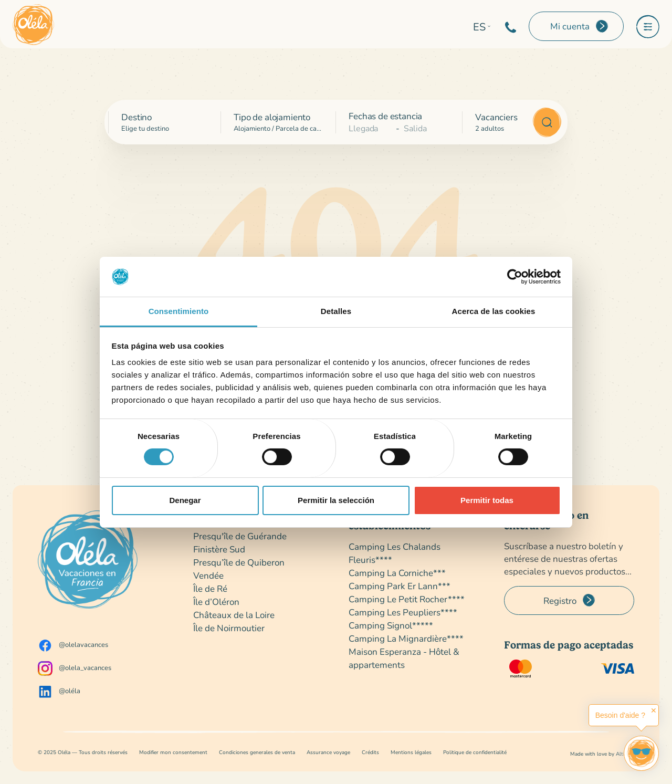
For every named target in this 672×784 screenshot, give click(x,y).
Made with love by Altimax (602, 754)
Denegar (185, 500)
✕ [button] (654, 710)
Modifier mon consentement (173, 752)
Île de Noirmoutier (229, 628)
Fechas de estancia (385, 116)
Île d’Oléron (216, 602)
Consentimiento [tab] (179, 311)
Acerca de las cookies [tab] (494, 311)
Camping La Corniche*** (397, 573)
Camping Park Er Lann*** (400, 586)
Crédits (370, 752)
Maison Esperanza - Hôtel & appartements (404, 658)
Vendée (208, 575)
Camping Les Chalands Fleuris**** (395, 553)
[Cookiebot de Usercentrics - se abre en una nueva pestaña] (515, 277)
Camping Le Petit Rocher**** (407, 599)
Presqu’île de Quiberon (239, 562)
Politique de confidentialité (475, 752)
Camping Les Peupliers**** (403, 612)
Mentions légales (411, 752)
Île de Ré (210, 588)
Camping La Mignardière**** (406, 638)
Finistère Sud (219, 549)
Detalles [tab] (336, 311)
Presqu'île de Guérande (240, 536)
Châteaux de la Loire (234, 615)
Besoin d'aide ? (620, 715)
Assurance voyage (328, 752)
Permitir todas (487, 500)
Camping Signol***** (391, 625)
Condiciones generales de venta (257, 752)
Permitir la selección (336, 500)
